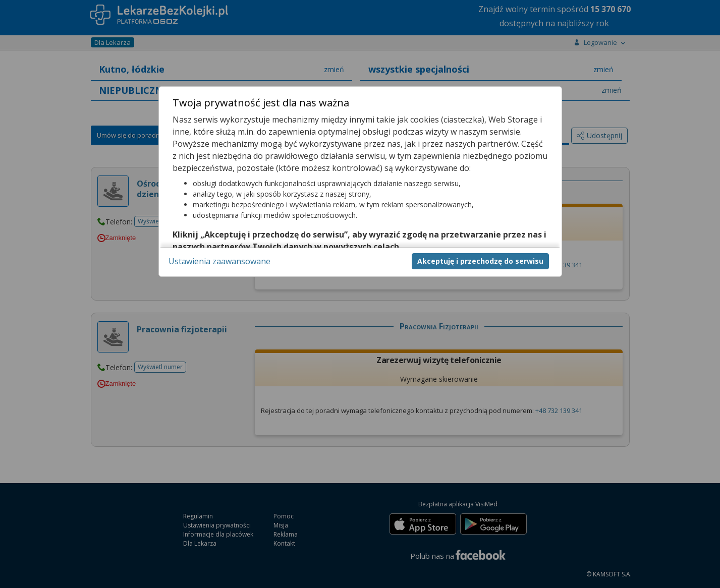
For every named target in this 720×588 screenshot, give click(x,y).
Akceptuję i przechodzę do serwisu (480, 261)
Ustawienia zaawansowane (219, 261)
